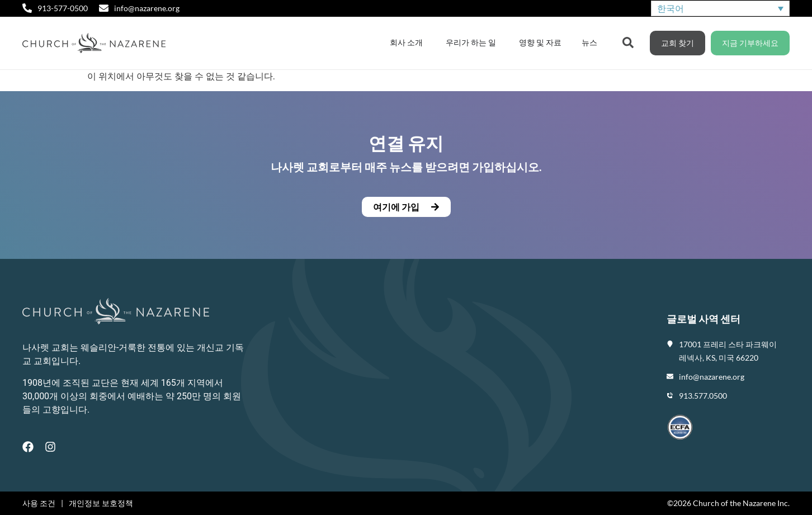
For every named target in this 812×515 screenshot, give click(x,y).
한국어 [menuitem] (671, 8)
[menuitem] (720, 9)
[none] (720, 9)
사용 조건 (39, 503)
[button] (406, 207)
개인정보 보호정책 (101, 503)
